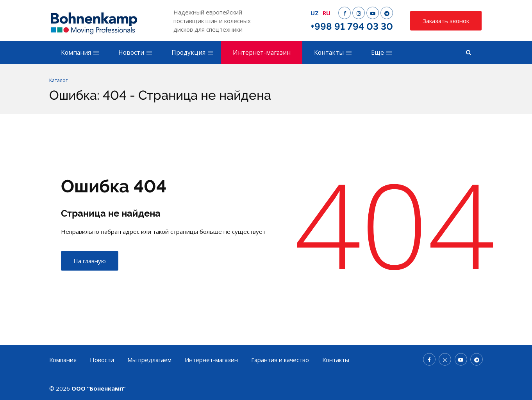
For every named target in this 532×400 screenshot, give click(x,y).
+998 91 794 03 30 (352, 26)
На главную (90, 261)
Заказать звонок (446, 21)
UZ (315, 13)
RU (327, 13)
